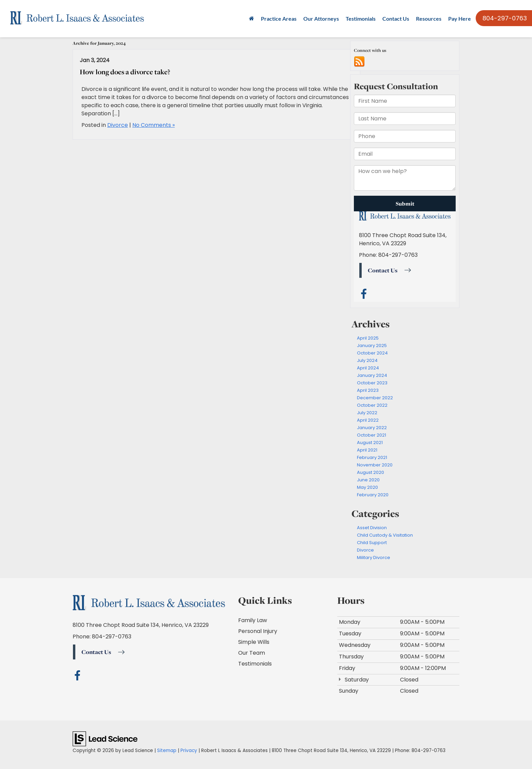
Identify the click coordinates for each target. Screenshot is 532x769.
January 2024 (372, 375)
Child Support (372, 543)
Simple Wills (254, 642)
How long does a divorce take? (125, 72)
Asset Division (372, 528)
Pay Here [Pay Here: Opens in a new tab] (460, 18)
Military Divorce (374, 557)
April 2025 (368, 338)
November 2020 (375, 465)
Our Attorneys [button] (321, 18)
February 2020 (373, 495)
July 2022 (367, 413)
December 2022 (375, 398)
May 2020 (367, 487)
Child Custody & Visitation (385, 535)
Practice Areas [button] (279, 18)
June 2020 (368, 480)
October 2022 (372, 405)
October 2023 (372, 383)
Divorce (118, 125)
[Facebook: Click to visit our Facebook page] (78, 677)
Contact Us (396, 18)
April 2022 (368, 420)
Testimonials (361, 18)
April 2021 (367, 450)
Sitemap (167, 751)
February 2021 (372, 457)
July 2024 (367, 360)
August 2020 (370, 472)
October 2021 (372, 435)
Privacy (189, 751)
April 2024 (368, 368)
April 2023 (368, 390)
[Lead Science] (105, 739)
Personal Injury (258, 631)
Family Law (253, 620)
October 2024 (372, 353)
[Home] (252, 19)
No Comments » (154, 125)
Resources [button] (429, 18)
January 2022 (372, 428)
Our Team (252, 653)
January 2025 (372, 345)
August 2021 (370, 443)
